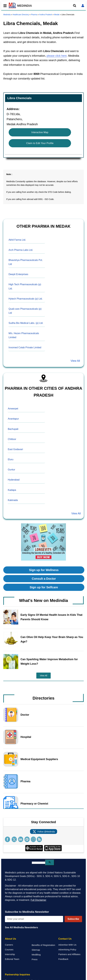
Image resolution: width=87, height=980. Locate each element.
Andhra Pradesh (46, 15)
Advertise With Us (67, 945)
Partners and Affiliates (69, 954)
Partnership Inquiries (17, 975)
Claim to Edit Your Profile (40, 143)
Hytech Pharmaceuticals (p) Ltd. (26, 299)
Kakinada (13, 500)
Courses (9, 950)
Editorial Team (12, 959)
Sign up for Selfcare (44, 587)
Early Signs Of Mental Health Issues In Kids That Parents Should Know (51, 617)
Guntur (11, 470)
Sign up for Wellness (44, 570)
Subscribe (73, 919)
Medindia (7, 15)
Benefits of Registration (43, 945)
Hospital (26, 737)
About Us (11, 939)
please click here (57, 56)
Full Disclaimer (38, 900)
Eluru (11, 459)
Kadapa (12, 490)
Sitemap (36, 950)
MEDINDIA (20, 6)
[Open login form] (83, 6)
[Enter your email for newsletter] (34, 919)
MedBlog (36, 955)
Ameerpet (13, 409)
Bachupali (13, 429)
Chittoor (12, 439)
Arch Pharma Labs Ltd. (21, 250)
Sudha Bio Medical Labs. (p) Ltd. (26, 323)
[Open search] (75, 6)
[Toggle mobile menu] (4, 6)
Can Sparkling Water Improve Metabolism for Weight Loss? (49, 662)
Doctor (25, 715)
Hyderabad (14, 480)
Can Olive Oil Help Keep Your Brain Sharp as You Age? (52, 639)
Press (35, 959)
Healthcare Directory (21, 15)
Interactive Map (40, 132)
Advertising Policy (67, 950)
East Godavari (15, 449)
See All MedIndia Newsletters (21, 927)
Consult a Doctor (44, 579)
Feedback (63, 959)
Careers (9, 945)
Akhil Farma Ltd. (17, 240)
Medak (57, 15)
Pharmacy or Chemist (34, 804)
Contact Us (65, 939)
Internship (10, 954)
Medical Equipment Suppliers (39, 759)
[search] (38, 863)
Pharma (34, 15)
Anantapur (13, 419)
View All (75, 361)
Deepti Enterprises (18, 274)
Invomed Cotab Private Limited (25, 347)
